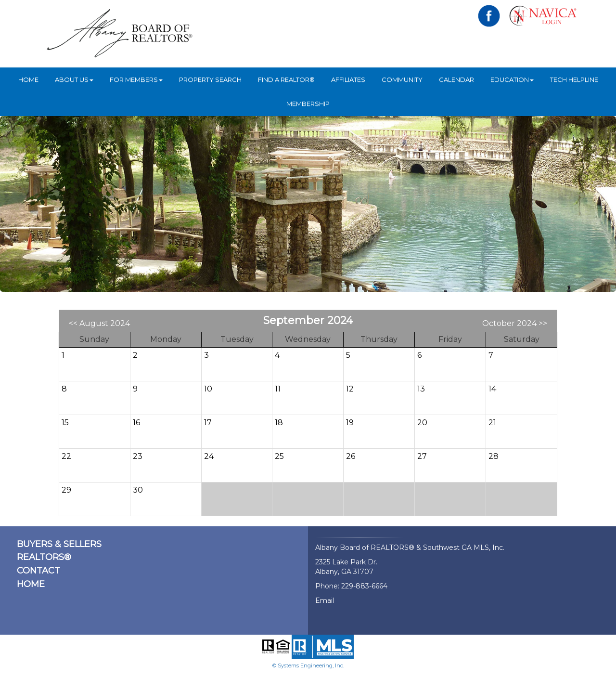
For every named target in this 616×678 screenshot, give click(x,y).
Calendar (456, 79)
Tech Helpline (574, 79)
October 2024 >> (515, 323)
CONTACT (38, 571)
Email (325, 600)
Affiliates (348, 79)
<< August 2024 (99, 323)
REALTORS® (44, 557)
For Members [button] (136, 79)
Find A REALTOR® (286, 79)
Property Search (210, 79)
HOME (28, 79)
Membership (308, 104)
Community (402, 79)
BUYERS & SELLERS (59, 544)
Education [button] (512, 79)
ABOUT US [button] (74, 79)
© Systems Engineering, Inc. (308, 665)
